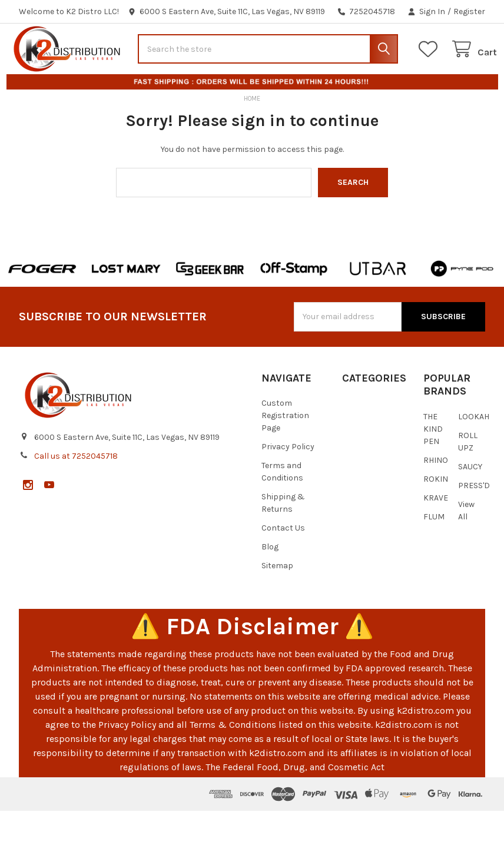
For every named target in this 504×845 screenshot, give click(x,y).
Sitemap (277, 600)
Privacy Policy (288, 481)
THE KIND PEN (433, 463)
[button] (42, 303)
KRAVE (436, 532)
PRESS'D (474, 520)
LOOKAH (474, 451)
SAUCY (470, 501)
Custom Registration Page (285, 450)
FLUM (434, 551)
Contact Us (283, 562)
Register (469, 11)
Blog (270, 581)
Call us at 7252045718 (76, 490)
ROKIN (436, 513)
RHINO (436, 494)
